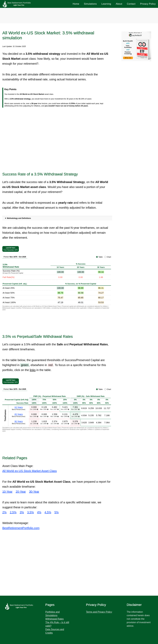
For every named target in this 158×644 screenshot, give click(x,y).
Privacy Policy (148, 4)
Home (76, 4)
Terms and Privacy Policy (99, 612)
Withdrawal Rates (54, 619)
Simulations (90, 4)
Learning (106, 4)
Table (101, 257)
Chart (109, 257)
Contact (131, 4)
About (119, 4)
